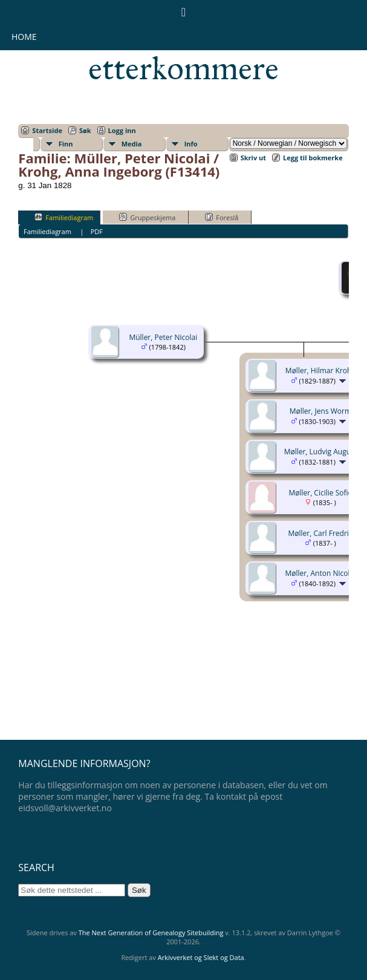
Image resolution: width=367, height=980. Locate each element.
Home (24, 37)
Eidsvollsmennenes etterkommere (183, 52)
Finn (66, 144)
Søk (85, 130)
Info (191, 144)
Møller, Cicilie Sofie (320, 493)
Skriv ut (253, 158)
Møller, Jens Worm (320, 411)
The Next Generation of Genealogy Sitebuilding (151, 933)
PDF (97, 231)
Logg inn (122, 130)
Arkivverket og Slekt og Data (201, 957)
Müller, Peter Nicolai (163, 337)
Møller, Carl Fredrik (321, 533)
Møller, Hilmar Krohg (320, 371)
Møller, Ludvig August (320, 452)
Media (132, 144)
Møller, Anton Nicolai (321, 573)
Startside (47, 130)
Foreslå (222, 217)
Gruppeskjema (147, 217)
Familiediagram (64, 217)
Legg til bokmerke (313, 158)
